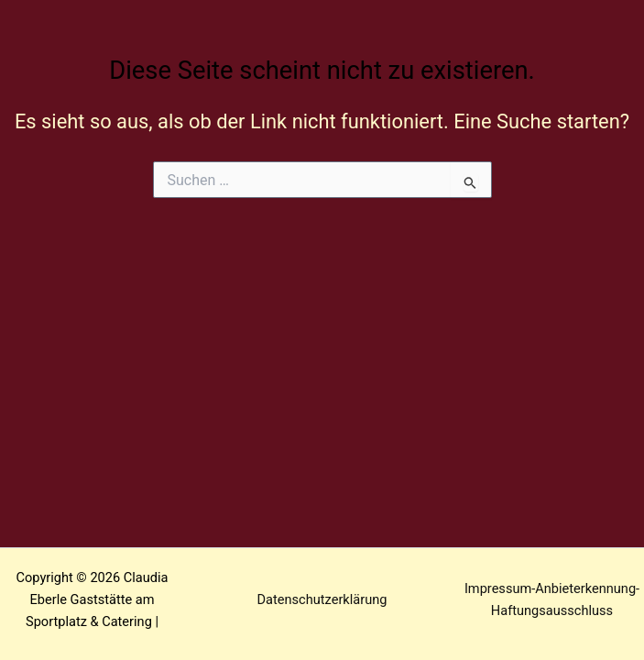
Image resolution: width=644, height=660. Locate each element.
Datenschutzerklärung (322, 599)
